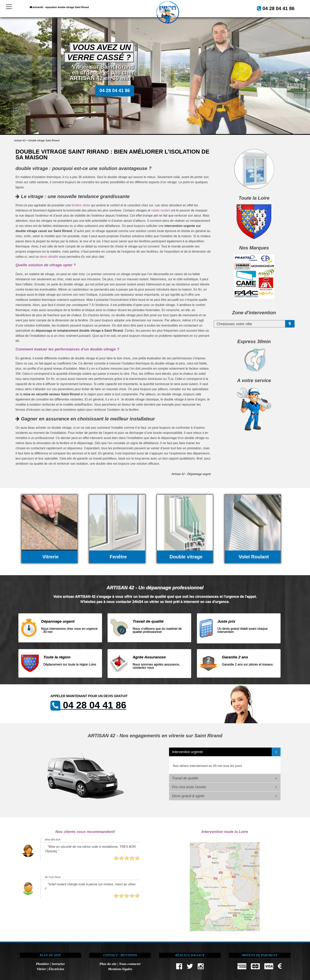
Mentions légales (120, 969)
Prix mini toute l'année (189, 787)
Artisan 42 (20, 140)
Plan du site (108, 964)
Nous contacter (130, 964)
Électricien (56, 969)
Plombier (42, 964)
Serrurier (58, 964)
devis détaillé (49, 257)
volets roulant (161, 210)
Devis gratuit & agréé (188, 796)
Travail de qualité (185, 778)
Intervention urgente (188, 752)
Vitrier (41, 969)
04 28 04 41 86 (274, 8)
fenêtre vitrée (81, 205)
